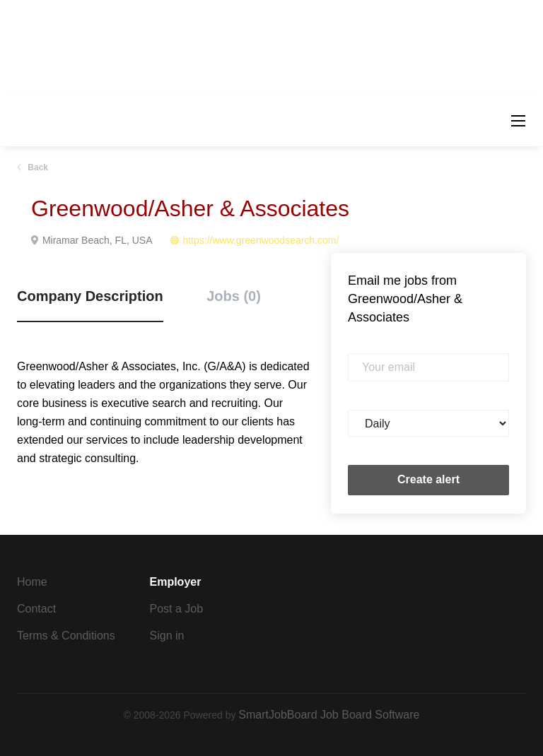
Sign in (167, 636)
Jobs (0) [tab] (234, 296)
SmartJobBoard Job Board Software (329, 715)
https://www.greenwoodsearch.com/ (261, 240)
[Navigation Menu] (518, 121)
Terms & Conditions (66, 636)
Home (32, 582)
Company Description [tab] (90, 296)
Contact (36, 609)
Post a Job (177, 609)
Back (37, 167)
